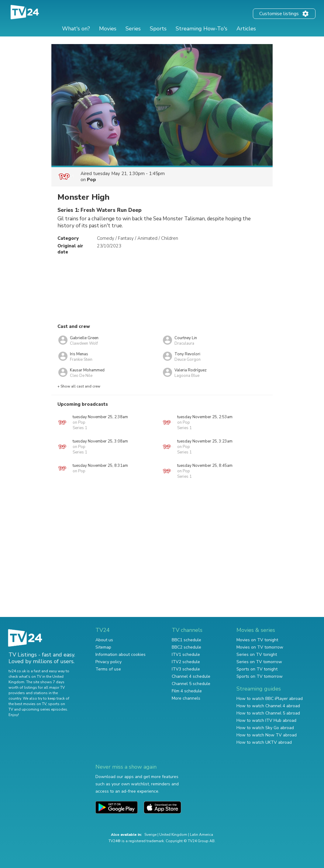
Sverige (150, 835)
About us (104, 640)
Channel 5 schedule (191, 684)
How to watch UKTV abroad (264, 742)
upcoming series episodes (44, 709)
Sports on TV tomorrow (260, 676)
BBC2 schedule (186, 647)
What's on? (76, 29)
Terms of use (108, 669)
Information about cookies (121, 654)
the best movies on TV (27, 704)
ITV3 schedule (186, 669)
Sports (158, 29)
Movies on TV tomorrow (260, 647)
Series (133, 29)
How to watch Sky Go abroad (265, 728)
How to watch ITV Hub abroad (266, 720)
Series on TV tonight (257, 654)
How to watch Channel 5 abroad (268, 713)
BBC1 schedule (186, 640)
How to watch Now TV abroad (267, 735)
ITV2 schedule (186, 662)
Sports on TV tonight (257, 669)
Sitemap (103, 647)
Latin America (202, 835)
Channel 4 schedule (191, 676)
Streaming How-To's (202, 29)
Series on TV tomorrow (259, 662)
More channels (186, 698)
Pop (91, 180)
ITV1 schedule (186, 654)
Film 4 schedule (187, 691)
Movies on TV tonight (257, 640)
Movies (108, 29)
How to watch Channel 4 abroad (268, 706)
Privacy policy (109, 662)
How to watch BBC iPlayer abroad (270, 699)
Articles (246, 29)
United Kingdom (173, 835)
